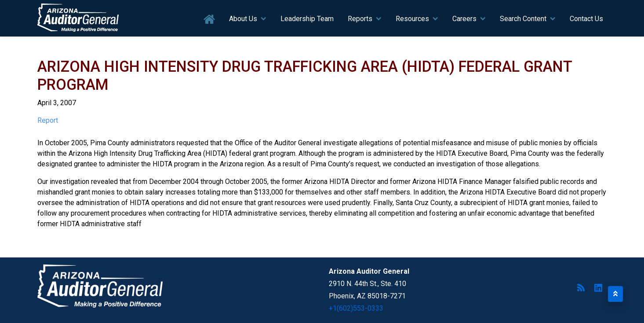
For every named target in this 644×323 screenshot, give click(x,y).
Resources (412, 19)
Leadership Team (307, 19)
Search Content (523, 19)
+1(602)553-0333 (356, 308)
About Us (243, 19)
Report (48, 120)
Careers (464, 19)
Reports (360, 19)
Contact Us (586, 19)
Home (209, 20)
